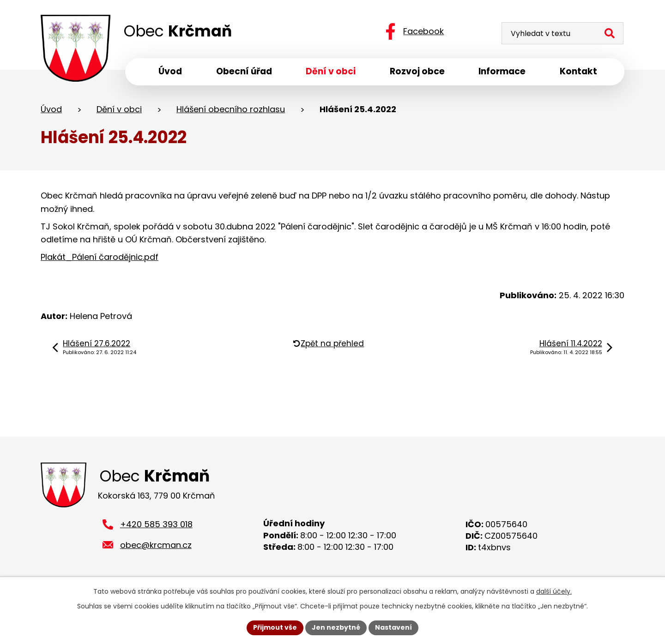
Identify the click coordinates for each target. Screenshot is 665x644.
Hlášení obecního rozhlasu (231, 110)
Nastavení (393, 627)
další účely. (554, 591)
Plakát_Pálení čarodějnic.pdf (100, 258)
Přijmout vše (275, 627)
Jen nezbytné (336, 627)
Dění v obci (119, 110)
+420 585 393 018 (156, 527)
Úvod (51, 110)
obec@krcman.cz (156, 547)
